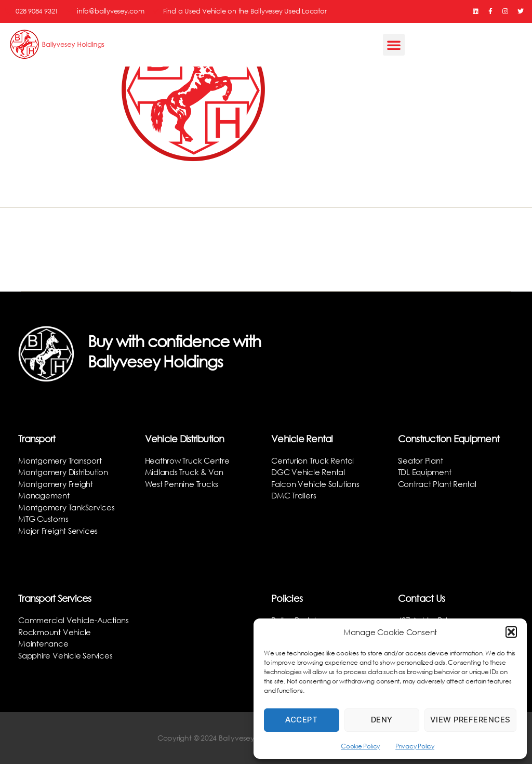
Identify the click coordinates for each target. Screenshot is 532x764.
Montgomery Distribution (63, 472)
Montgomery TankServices (66, 507)
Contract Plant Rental (437, 484)
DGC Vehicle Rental (308, 472)
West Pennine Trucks (182, 484)
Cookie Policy (360, 746)
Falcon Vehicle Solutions (315, 484)
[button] (511, 632)
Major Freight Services (58, 531)
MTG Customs (43, 519)
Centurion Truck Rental (312, 460)
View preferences (470, 720)
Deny (382, 720)
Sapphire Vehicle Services (65, 655)
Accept (301, 720)
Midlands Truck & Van (184, 472)
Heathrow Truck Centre (187, 460)
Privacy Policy (415, 746)
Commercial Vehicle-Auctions (74, 620)
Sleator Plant (421, 460)
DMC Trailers (294, 495)
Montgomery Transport (60, 460)
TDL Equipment (425, 472)
